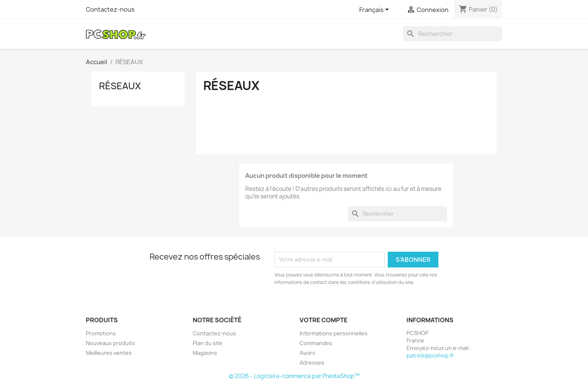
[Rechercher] (453, 34)
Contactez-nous (110, 9)
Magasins (205, 353)
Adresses (312, 363)
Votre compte (324, 320)
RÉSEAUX (120, 86)
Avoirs (307, 353)
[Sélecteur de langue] (375, 10)
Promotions (101, 333)
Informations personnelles (334, 333)
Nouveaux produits (110, 343)
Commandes (316, 343)
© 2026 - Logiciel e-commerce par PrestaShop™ (294, 376)
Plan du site (208, 343)
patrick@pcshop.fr (430, 355)
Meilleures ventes (109, 353)
